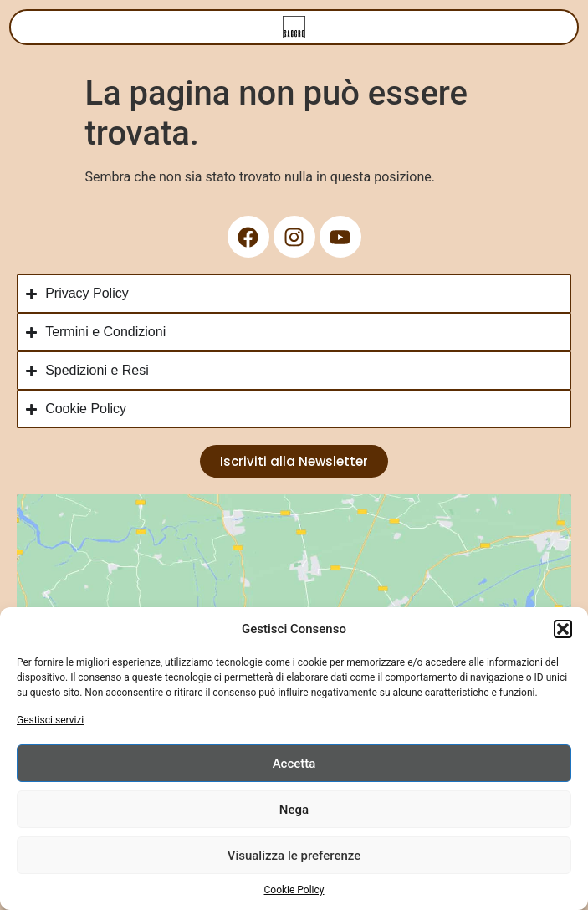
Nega (294, 810)
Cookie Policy (294, 890)
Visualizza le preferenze (294, 856)
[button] (563, 629)
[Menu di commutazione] (294, 27)
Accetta (294, 764)
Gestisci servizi (50, 720)
